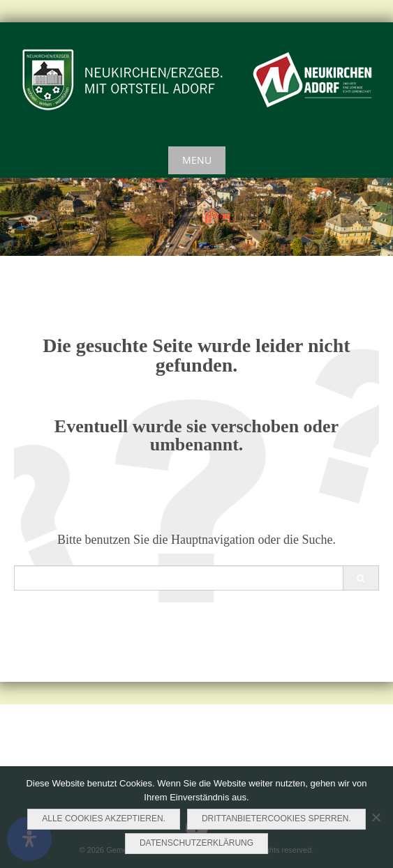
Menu (197, 160)
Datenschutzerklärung (196, 843)
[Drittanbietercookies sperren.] (376, 817)
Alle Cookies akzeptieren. (104, 818)
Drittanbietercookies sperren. (276, 818)
